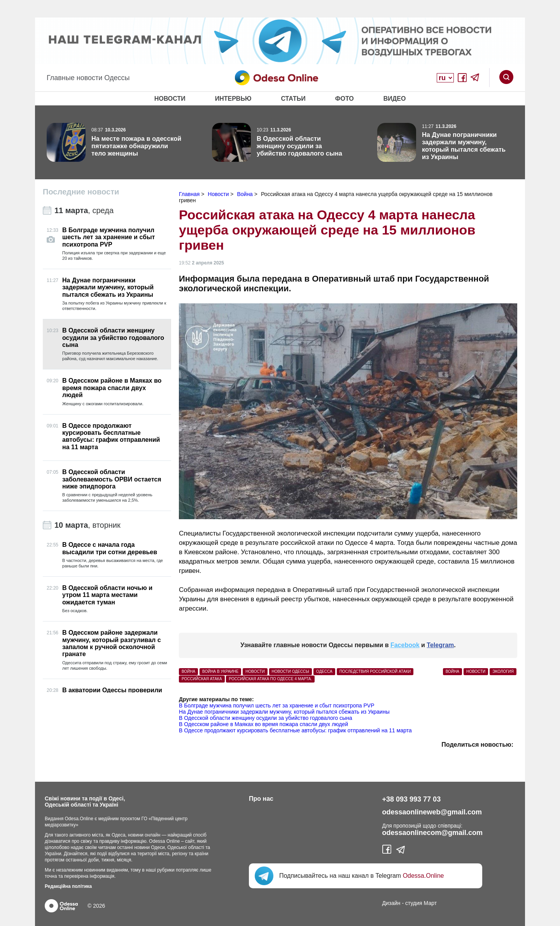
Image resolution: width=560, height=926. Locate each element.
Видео (395, 99)
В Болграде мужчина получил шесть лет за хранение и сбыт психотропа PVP (277, 705)
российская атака (202, 679)
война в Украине (220, 671)
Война (452, 671)
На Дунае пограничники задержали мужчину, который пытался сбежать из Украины (284, 712)
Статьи (293, 99)
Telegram (440, 645)
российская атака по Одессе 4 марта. (270, 679)
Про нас (261, 799)
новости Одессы (290, 671)
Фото (345, 99)
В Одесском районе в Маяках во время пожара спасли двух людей (263, 724)
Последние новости (81, 192)
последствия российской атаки (375, 671)
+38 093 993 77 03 (412, 799)
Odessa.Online (423, 876)
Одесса (324, 671)
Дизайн (391, 903)
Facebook (405, 645)
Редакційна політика (68, 886)
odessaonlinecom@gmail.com (433, 833)
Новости (170, 99)
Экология (503, 671)
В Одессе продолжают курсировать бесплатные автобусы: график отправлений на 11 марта (295, 730)
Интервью (233, 99)
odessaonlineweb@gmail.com (432, 812)
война (188, 671)
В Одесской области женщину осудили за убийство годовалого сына (266, 718)
